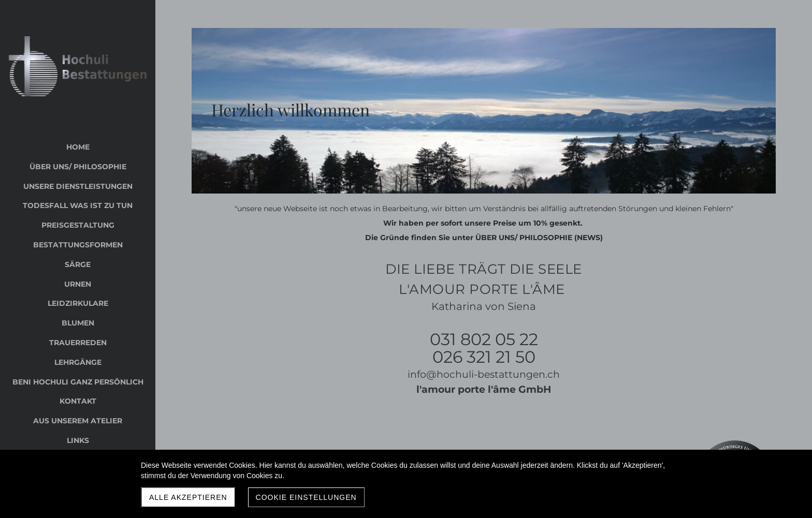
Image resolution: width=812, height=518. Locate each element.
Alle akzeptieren (188, 497)
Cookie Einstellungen (306, 497)
